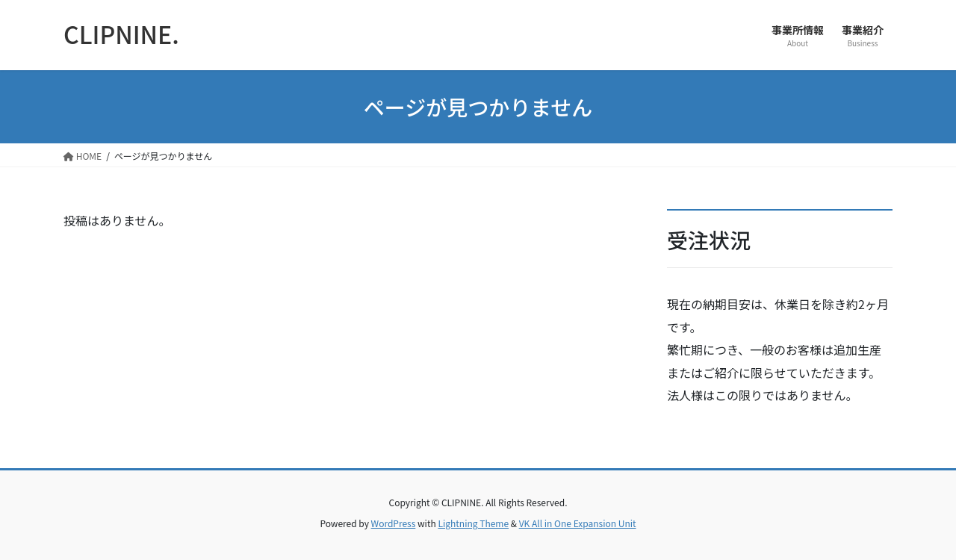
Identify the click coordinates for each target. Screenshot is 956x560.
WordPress (394, 523)
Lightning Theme (473, 523)
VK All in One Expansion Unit (578, 523)
